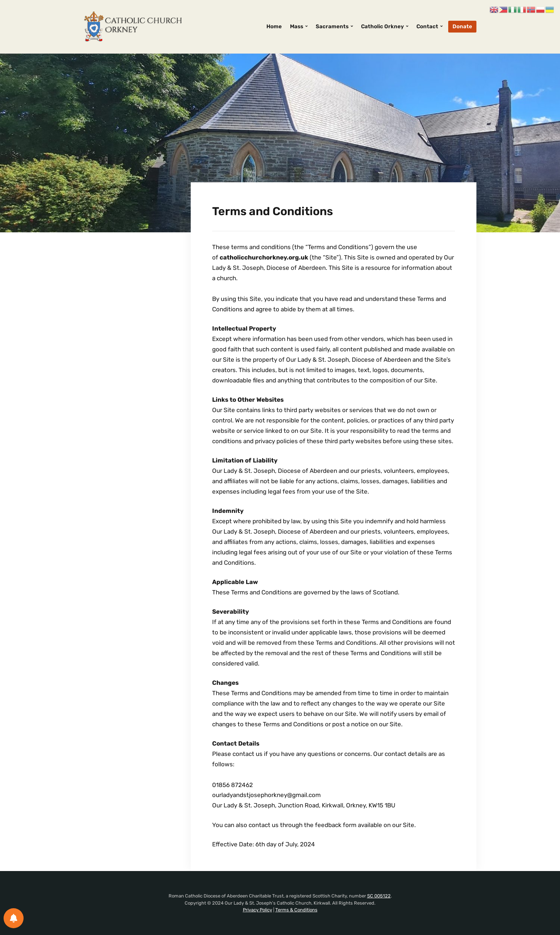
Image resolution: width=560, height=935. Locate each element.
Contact (427, 26)
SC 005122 (379, 896)
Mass (297, 26)
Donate (462, 26)
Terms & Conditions (296, 910)
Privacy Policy (257, 910)
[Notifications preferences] (14, 918)
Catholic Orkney (382, 26)
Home (274, 26)
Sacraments (332, 26)
